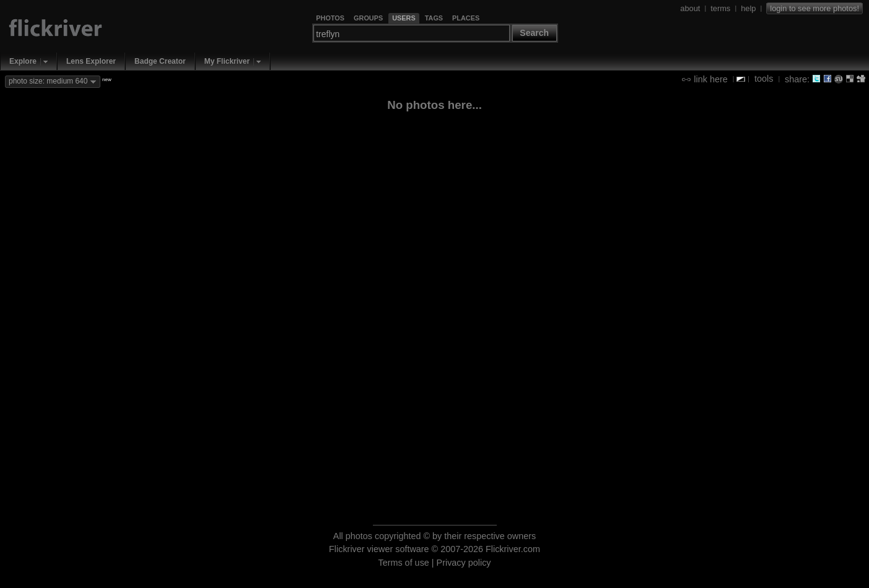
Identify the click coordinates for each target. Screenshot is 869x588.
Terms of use (403, 563)
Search (534, 33)
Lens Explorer (91, 61)
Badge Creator (160, 61)
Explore (23, 61)
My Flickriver (227, 61)
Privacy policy (464, 563)
